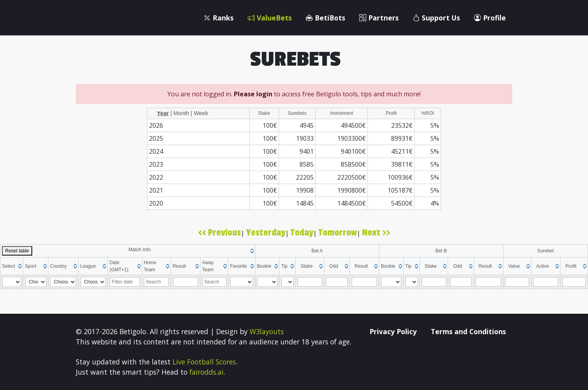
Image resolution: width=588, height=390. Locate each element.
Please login (253, 94)
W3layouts (267, 331)
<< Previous (220, 233)
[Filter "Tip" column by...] (288, 282)
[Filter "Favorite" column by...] (242, 282)
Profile (490, 18)
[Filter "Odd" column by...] (337, 282)
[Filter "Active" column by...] (546, 282)
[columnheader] (128, 251)
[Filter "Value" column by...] (517, 282)
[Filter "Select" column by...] (12, 282)
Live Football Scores (204, 362)
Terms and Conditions (468, 331)
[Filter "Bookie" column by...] (267, 282)
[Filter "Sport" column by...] (36, 282)
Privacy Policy (393, 331)
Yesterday (266, 233)
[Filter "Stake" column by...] (310, 282)
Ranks (219, 18)
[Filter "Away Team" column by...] (214, 282)
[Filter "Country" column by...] (63, 282)
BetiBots (325, 18)
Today (302, 233)
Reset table (17, 251)
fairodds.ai (207, 372)
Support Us (436, 18)
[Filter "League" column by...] (93, 282)
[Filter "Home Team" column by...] (156, 282)
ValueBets (270, 18)
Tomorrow (338, 233)
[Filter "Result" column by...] (186, 282)
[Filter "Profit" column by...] (574, 282)
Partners (379, 18)
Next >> (376, 233)
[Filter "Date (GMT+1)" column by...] (125, 282)
